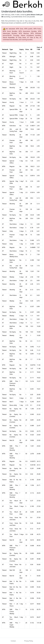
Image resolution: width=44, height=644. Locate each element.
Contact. (13, 641)
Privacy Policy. (29, 641)
